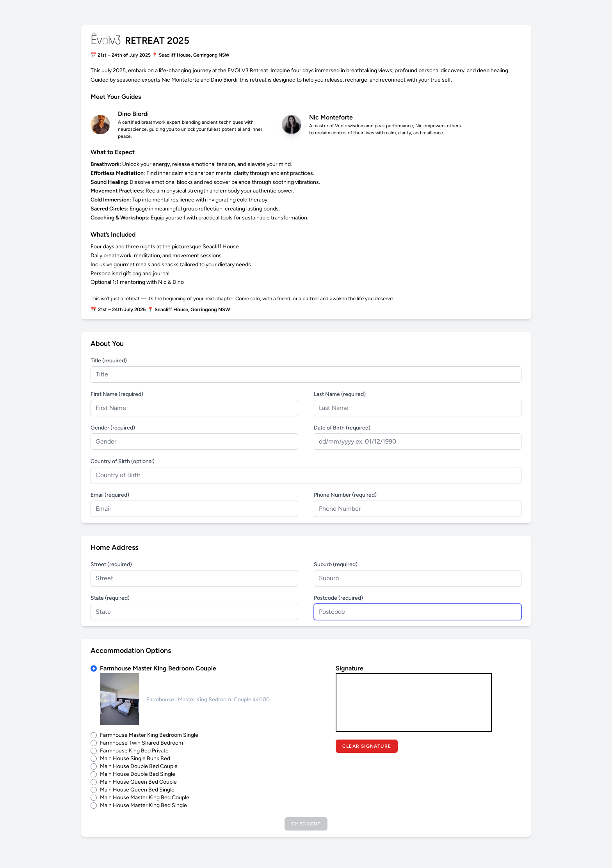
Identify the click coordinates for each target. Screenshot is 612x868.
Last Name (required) (340, 394)
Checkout (306, 824)
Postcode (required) (338, 598)
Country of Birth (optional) (123, 461)
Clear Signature (367, 746)
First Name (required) (117, 394)
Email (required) (110, 495)
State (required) (110, 598)
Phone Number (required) (345, 495)
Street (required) (111, 564)
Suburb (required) (336, 564)
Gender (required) (113, 428)
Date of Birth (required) (342, 428)
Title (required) (109, 361)
